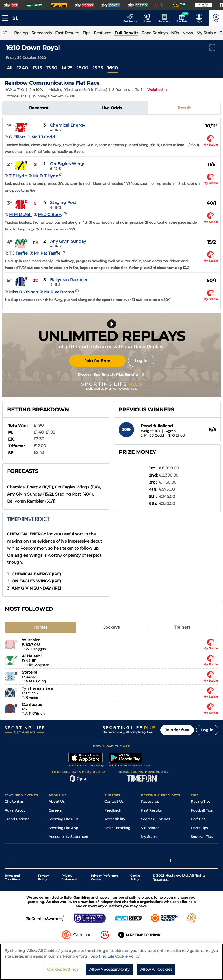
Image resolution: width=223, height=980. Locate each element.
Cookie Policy (135, 897)
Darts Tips (199, 828)
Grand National (17, 819)
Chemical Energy (68, 125)
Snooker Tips (202, 837)
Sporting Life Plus (63, 819)
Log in (141, 361)
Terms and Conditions (12, 897)
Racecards (150, 801)
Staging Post (63, 202)
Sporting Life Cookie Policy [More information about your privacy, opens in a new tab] (115, 956)
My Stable (149, 837)
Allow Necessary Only (109, 969)
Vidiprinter (150, 828)
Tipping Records (205, 845)
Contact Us (114, 801)
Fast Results (151, 810)
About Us (57, 801)
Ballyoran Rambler (69, 280)
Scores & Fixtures (155, 819)
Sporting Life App (63, 828)
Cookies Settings (63, 969)
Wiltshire (31, 640)
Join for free (177, 730)
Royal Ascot (15, 810)
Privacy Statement (69, 897)
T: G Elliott (177, 435)
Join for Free (97, 361)
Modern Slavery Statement (71, 845)
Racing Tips (201, 801)
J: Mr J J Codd (152, 435)
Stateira (30, 672)
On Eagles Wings (68, 164)
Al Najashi (32, 656)
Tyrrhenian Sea (37, 688)
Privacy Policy (44, 897)
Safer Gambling (117, 828)
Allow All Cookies (156, 969)
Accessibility (115, 819)
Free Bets (149, 845)
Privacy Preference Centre (105, 897)
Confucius (32, 704)
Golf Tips (198, 819)
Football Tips (202, 810)
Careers (55, 810)
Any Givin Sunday (68, 241)
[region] (111, 962)
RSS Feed (57, 854)
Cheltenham (15, 801)
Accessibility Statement (69, 837)
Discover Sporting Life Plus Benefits (111, 375)
